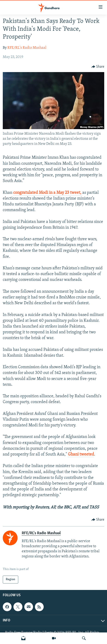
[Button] (98, 67)
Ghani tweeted (81, 454)
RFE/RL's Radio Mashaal (27, 48)
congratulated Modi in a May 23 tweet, (48, 193)
